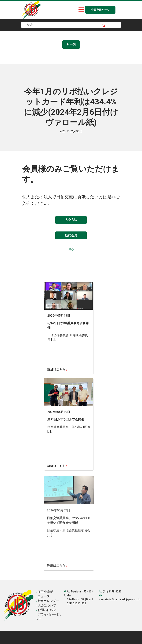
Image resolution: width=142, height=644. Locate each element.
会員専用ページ (100, 10)
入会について (46, 605)
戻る (71, 249)
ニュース (43, 596)
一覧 (71, 44)
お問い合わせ (46, 610)
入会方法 (71, 220)
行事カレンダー (47, 601)
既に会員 (71, 235)
